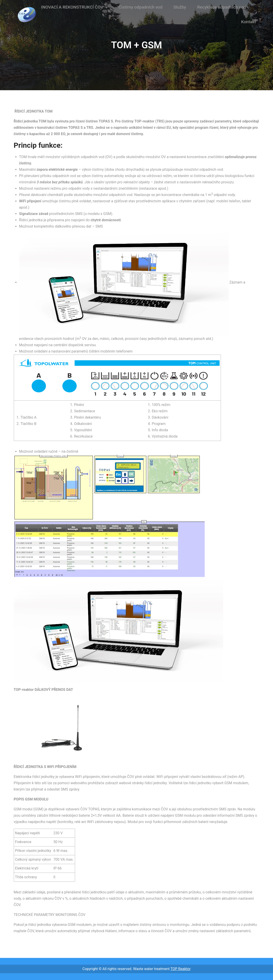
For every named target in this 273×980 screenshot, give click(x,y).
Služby (180, 7)
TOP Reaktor (180, 969)
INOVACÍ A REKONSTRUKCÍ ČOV (72, 7)
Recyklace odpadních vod (222, 7)
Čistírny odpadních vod (140, 7)
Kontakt (249, 22)
